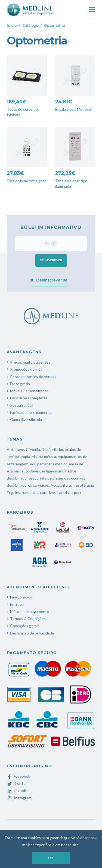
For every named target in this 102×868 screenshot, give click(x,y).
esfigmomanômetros (59, 471)
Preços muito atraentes (30, 362)
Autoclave (16, 449)
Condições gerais (25, 626)
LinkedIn (18, 790)
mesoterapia (83, 485)
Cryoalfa (33, 449)
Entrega (17, 604)
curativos (48, 493)
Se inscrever (51, 260)
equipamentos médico (49, 464)
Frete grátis (20, 384)
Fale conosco (21, 597)
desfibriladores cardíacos (28, 485)
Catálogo (30, 25)
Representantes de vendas (33, 377)
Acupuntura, (61, 485)
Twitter (17, 783)
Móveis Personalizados (29, 391)
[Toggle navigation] (92, 10)
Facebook (18, 776)
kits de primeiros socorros (62, 478)
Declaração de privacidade (32, 633)
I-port (76, 493)
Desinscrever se (49, 280)
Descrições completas (29, 398)
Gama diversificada (26, 419)
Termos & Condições (28, 619)
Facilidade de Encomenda (31, 412)
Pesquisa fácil (22, 405)
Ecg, (11, 493)
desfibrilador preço (23, 478)
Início (12, 25)
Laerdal (64, 493)
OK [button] (51, 858)
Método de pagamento (30, 611)
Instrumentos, (27, 493)
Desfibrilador (52, 449)
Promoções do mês (26, 369)
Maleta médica (44, 457)
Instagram (19, 798)
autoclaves (31, 471)
